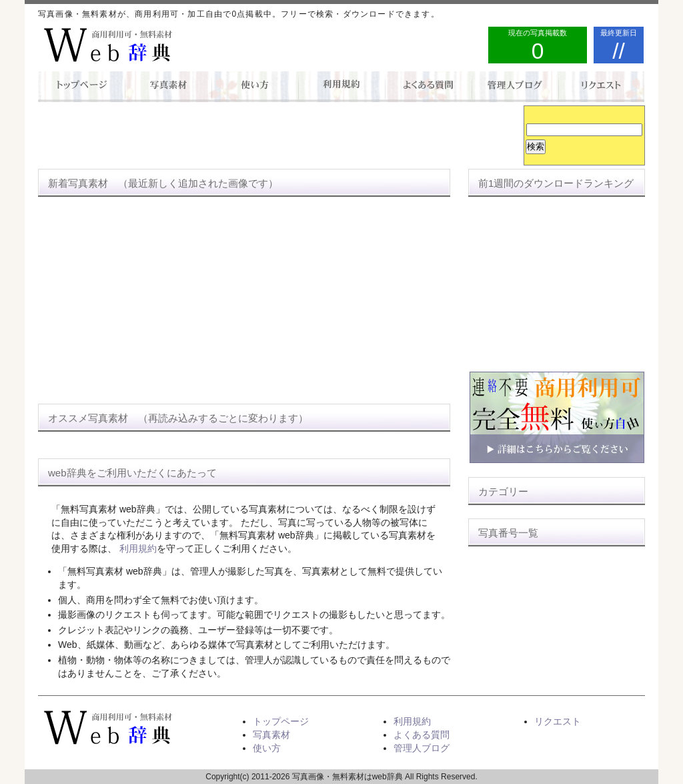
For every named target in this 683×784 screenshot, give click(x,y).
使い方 (267, 748)
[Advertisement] (281, 135)
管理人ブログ (422, 748)
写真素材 (271, 735)
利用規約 (138, 548)
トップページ (281, 721)
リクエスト (558, 721)
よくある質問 (422, 735)
